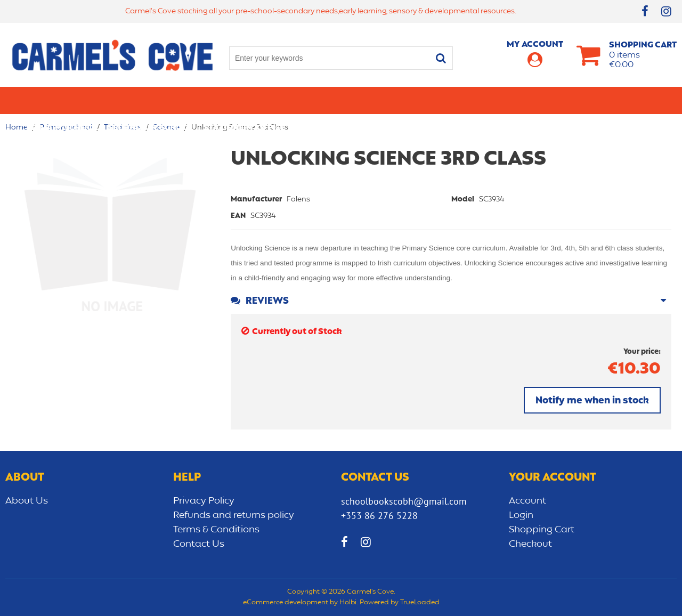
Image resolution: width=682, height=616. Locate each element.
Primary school (62, 100)
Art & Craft (322, 100)
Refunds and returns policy (234, 515)
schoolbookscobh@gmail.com (404, 501)
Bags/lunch (384, 100)
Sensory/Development (548, 100)
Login (521, 515)
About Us (27, 501)
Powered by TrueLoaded (400, 603)
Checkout (530, 544)
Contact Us (199, 544)
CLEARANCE (632, 100)
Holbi (348, 603)
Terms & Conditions (216, 530)
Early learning (454, 100)
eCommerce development (286, 603)
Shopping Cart (542, 530)
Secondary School (151, 100)
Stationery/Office (244, 100)
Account (527, 501)
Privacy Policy (204, 501)
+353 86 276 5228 (379, 516)
